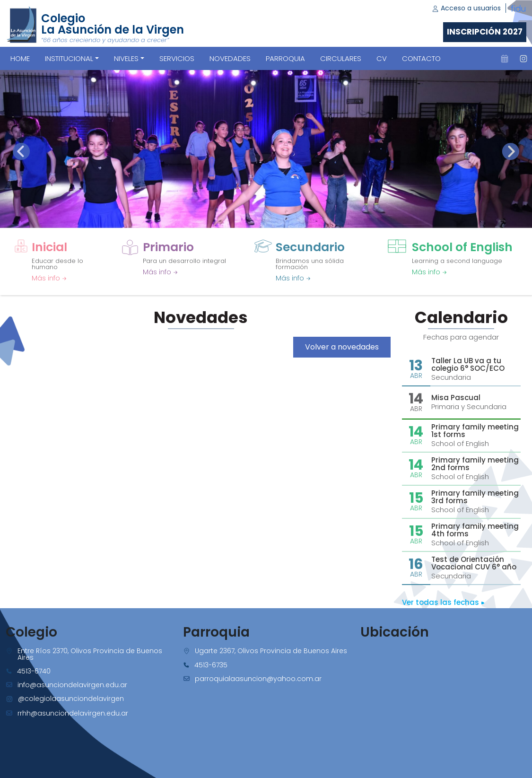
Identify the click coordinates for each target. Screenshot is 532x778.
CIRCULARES (341, 58)
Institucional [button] (69, 58)
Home (20, 58)
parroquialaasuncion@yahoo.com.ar (258, 679)
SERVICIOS (177, 58)
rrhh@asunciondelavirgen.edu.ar (73, 713)
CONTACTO (421, 58)
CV (382, 58)
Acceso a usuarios (466, 8)
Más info (49, 278)
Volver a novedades (342, 347)
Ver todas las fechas (443, 602)
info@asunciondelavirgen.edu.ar (72, 685)
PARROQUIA (285, 58)
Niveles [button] (126, 58)
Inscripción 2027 (485, 32)
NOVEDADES (230, 58)
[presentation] (21, 151)
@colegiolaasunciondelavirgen (71, 699)
